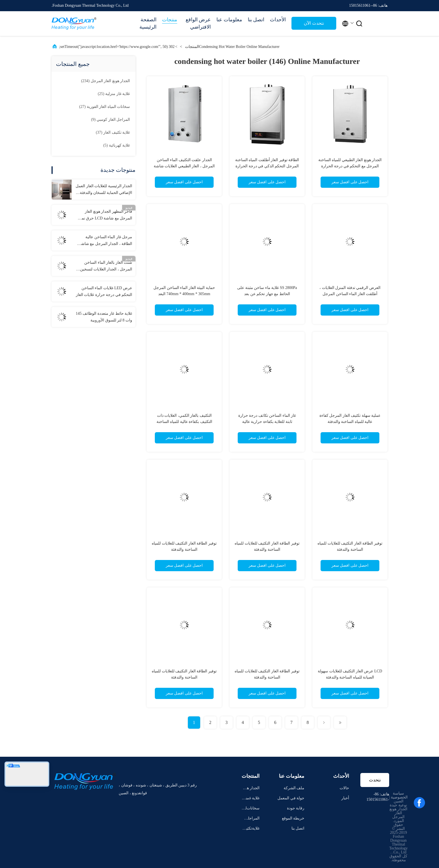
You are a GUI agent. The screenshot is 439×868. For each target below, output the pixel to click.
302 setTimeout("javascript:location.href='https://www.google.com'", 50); (117, 47)
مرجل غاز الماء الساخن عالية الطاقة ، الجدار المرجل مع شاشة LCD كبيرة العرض (106, 241)
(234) (106, 81)
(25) (114, 94)
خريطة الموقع (293, 818)
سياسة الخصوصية (399, 795)
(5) (117, 145)
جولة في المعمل (291, 798)
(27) (105, 107)
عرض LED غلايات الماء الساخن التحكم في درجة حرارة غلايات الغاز (104, 291)
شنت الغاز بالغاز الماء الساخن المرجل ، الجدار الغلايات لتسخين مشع (106, 267)
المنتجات (192, 47)
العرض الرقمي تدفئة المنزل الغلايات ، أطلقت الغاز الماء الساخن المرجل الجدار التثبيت (350, 294)
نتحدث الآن (314, 23)
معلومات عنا (229, 20)
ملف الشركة (294, 788)
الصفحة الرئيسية (148, 23)
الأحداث (278, 20)
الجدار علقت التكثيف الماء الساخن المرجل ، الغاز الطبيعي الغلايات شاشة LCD (184, 166)
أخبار (345, 798)
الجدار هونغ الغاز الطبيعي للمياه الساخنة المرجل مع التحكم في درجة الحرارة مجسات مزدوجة (350, 166)
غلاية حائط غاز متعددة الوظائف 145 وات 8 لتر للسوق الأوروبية (104, 317)
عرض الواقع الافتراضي (198, 23)
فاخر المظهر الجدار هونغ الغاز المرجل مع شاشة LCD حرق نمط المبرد (105, 216)
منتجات (170, 20)
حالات (344, 788)
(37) (113, 132)
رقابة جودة (296, 808)
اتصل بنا (256, 20)
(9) (110, 120)
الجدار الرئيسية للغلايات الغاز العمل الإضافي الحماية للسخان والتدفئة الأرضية (104, 190)
